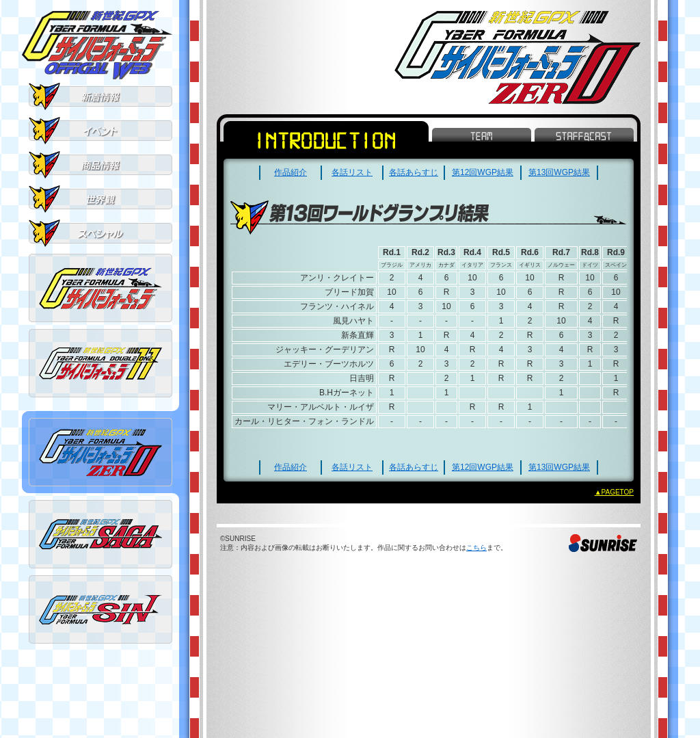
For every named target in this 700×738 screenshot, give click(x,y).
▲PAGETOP (614, 492)
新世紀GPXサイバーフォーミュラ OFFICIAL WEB (97, 45)
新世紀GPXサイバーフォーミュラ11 (100, 363)
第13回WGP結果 (559, 172)
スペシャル (100, 233)
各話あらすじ (414, 172)
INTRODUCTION (326, 140)
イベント (100, 131)
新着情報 (100, 96)
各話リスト (352, 172)
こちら (476, 548)
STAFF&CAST (584, 135)
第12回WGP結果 (483, 172)
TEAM (482, 135)
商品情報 (100, 165)
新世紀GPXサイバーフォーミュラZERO (100, 452)
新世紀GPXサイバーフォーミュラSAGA (100, 534)
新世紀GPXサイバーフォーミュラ (100, 288)
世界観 (100, 199)
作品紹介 (291, 172)
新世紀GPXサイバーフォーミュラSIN (100, 609)
